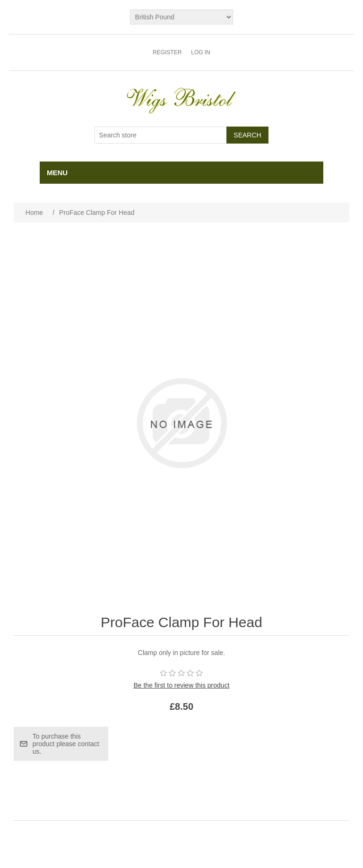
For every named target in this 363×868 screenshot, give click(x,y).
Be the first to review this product (181, 685)
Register (167, 52)
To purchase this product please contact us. (66, 744)
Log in (201, 52)
